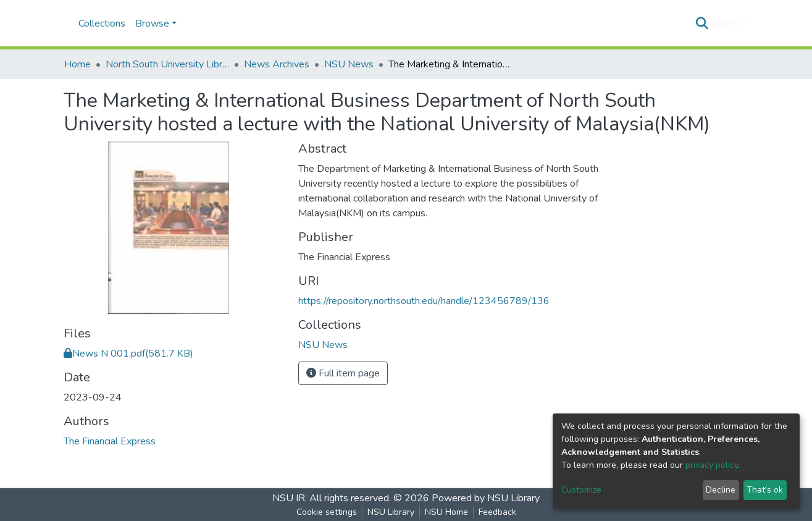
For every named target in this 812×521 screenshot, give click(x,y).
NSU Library (391, 512)
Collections (102, 23)
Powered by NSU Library (486, 498)
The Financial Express (110, 441)
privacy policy (712, 465)
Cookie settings (327, 512)
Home (77, 64)
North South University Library (167, 64)
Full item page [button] (343, 373)
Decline (721, 490)
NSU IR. (290, 498)
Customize (581, 490)
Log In (725, 23)
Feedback (497, 512)
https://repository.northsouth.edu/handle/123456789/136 (424, 301)
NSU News (349, 64)
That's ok (765, 490)
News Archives (277, 64)
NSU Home (446, 512)
